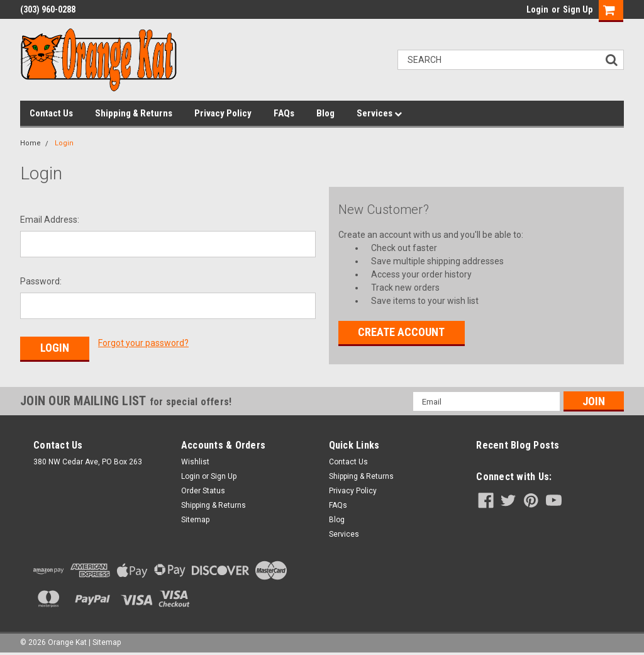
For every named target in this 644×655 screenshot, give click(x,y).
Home (31, 143)
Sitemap (195, 520)
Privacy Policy (223, 113)
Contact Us (51, 113)
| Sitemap (105, 642)
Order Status (203, 491)
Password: (41, 281)
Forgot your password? (143, 343)
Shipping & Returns (134, 113)
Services (379, 113)
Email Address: (50, 220)
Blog (325, 113)
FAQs (284, 113)
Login (537, 9)
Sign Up (578, 9)
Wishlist (195, 462)
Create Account (401, 332)
